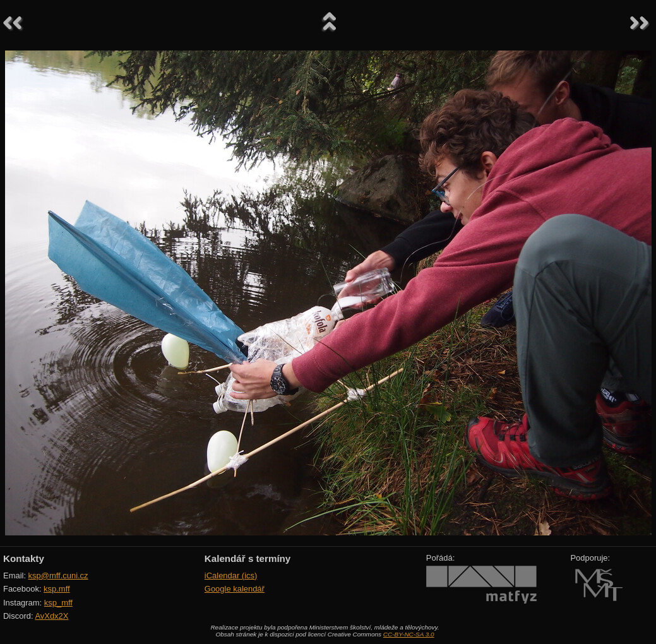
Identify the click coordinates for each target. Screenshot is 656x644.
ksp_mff (58, 603)
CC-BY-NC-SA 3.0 (409, 634)
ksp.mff (57, 589)
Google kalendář (235, 589)
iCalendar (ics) (231, 575)
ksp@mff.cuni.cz (58, 575)
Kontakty (24, 558)
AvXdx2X (51, 616)
